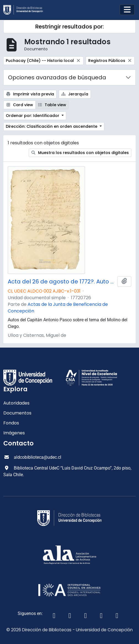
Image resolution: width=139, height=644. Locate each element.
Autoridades (16, 403)
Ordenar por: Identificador (33, 116)
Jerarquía (75, 94)
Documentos (17, 413)
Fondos (11, 423)
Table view (52, 105)
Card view (19, 105)
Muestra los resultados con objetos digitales (80, 153)
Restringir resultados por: (69, 27)
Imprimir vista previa (30, 94)
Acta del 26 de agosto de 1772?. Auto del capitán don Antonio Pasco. (61, 281)
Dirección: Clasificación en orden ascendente (52, 126)
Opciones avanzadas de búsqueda (57, 77)
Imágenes (14, 433)
